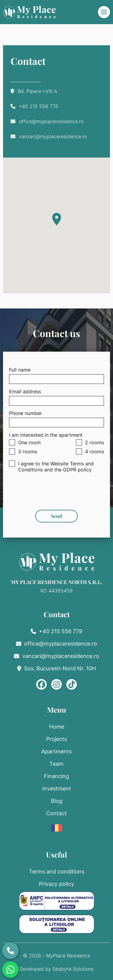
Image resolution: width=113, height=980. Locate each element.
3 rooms (23, 452)
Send (56, 516)
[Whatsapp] (10, 970)
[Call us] (10, 951)
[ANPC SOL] (57, 924)
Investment (57, 788)
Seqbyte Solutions (73, 969)
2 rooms (90, 442)
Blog (57, 801)
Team (56, 764)
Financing (56, 776)
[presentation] (57, 489)
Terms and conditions (57, 871)
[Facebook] (41, 684)
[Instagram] (56, 684)
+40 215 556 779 (39, 106)
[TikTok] (72, 684)
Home (57, 727)
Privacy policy (56, 884)
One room (25, 442)
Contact (56, 813)
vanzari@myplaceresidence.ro (53, 136)
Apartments (56, 751)
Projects (56, 739)
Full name (20, 370)
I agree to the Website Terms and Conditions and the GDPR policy (51, 467)
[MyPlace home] (29, 12)
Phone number (25, 413)
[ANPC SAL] (57, 901)
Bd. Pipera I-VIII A (38, 91)
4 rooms (90, 452)
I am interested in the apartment (46, 435)
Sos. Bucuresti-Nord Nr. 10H (60, 668)
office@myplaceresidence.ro (51, 121)
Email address (25, 391)
